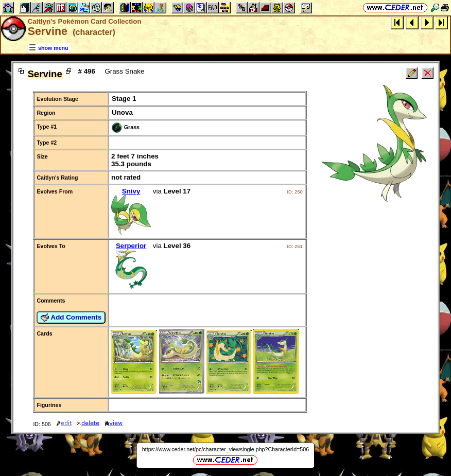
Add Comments (71, 318)
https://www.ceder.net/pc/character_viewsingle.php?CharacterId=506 (225, 449)
